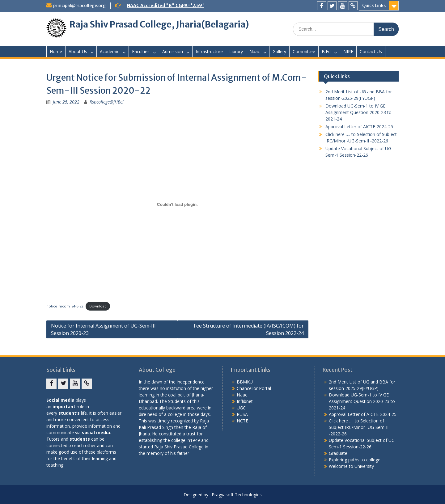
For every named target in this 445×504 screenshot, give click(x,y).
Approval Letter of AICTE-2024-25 (359, 127)
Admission (173, 51)
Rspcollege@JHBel (107, 102)
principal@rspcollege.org (79, 6)
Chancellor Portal (254, 388)
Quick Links (374, 6)
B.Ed (326, 51)
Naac (255, 51)
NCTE (242, 421)
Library (236, 51)
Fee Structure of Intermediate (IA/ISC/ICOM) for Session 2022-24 (249, 329)
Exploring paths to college (355, 460)
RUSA (242, 414)
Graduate (338, 453)
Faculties (141, 51)
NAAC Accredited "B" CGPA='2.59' (165, 6)
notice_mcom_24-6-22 (65, 306)
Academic (110, 51)
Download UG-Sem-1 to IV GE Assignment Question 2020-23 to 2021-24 (358, 112)
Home (56, 51)
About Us (78, 51)
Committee (304, 51)
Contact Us (371, 51)
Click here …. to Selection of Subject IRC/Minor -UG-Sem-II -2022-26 (359, 427)
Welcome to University (351, 466)
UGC (241, 408)
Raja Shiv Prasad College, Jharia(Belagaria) (159, 24)
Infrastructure (209, 51)
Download (98, 306)
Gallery (279, 51)
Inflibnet (245, 401)
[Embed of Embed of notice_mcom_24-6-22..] (177, 204)
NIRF (348, 51)
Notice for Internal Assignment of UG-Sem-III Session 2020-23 (103, 329)
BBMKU (245, 382)
